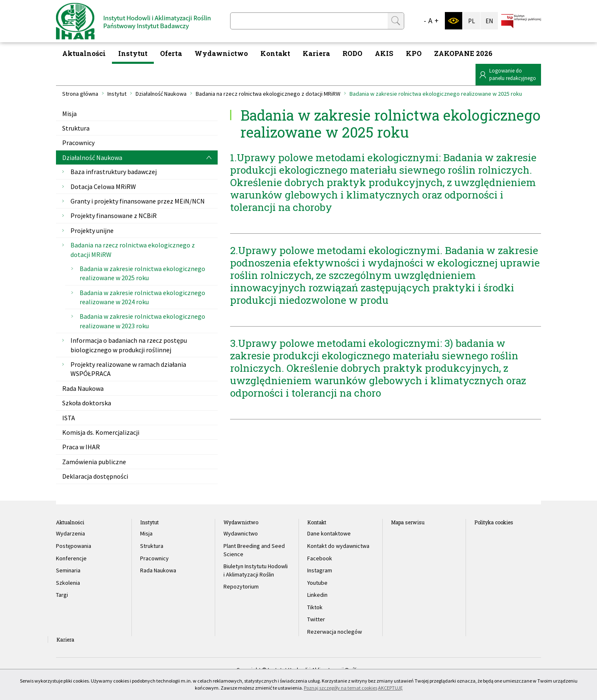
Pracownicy (78, 143)
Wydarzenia (70, 533)
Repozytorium (241, 586)
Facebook (320, 558)
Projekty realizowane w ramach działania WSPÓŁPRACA (128, 369)
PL (472, 21)
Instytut (133, 53)
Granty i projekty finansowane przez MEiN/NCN (138, 201)
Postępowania (74, 546)
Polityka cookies (494, 522)
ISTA (69, 418)
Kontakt (275, 53)
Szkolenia (68, 583)
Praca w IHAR (81, 447)
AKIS (384, 53)
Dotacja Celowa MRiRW (103, 187)
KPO (414, 53)
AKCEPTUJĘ (390, 688)
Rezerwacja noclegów (335, 632)
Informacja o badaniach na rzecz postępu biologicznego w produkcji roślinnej (129, 345)
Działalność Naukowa (161, 94)
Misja (69, 114)
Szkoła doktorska (87, 403)
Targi (62, 595)
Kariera (316, 53)
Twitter (316, 619)
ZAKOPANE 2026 (463, 53)
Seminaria (68, 570)
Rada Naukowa (83, 388)
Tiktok (315, 607)
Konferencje (71, 558)
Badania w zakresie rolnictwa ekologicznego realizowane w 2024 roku (142, 297)
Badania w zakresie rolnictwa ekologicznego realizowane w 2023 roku (142, 321)
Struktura (76, 128)
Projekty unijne (92, 230)
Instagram (320, 570)
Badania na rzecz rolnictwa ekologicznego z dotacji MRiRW (268, 94)
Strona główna (80, 94)
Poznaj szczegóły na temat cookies (341, 688)
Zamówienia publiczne (94, 462)
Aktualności (84, 53)
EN (489, 21)
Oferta (171, 53)
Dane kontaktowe (329, 533)
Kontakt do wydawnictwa (338, 546)
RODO (352, 53)
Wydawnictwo (221, 53)
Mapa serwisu (408, 522)
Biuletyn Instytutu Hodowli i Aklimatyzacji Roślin (256, 570)
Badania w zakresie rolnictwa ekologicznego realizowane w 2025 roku (142, 273)
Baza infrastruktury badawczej (114, 172)
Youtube (317, 583)
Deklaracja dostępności (95, 476)
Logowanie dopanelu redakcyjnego (513, 74)
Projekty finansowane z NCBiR (114, 216)
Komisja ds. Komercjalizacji (101, 432)
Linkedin (317, 595)
